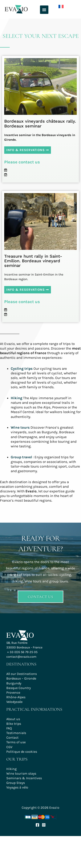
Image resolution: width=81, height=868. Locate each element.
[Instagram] (44, 825)
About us (13, 719)
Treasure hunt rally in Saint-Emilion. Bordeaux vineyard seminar (33, 261)
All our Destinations (22, 674)
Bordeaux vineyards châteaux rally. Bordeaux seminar (40, 123)
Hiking (11, 769)
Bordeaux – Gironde (21, 678)
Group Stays (16, 783)
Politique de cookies (22, 752)
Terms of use (16, 742)
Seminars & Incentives (24, 778)
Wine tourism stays (21, 773)
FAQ (9, 728)
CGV (9, 747)
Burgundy (14, 683)
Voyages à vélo (17, 787)
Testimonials (16, 733)
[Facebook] (37, 825)
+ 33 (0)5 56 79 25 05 (22, 652)
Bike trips (14, 724)
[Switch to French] (58, 6)
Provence (13, 692)
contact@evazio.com (21, 657)
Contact (12, 737)
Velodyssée (14, 702)
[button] (44, 10)
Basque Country (19, 688)
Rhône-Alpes (16, 697)
